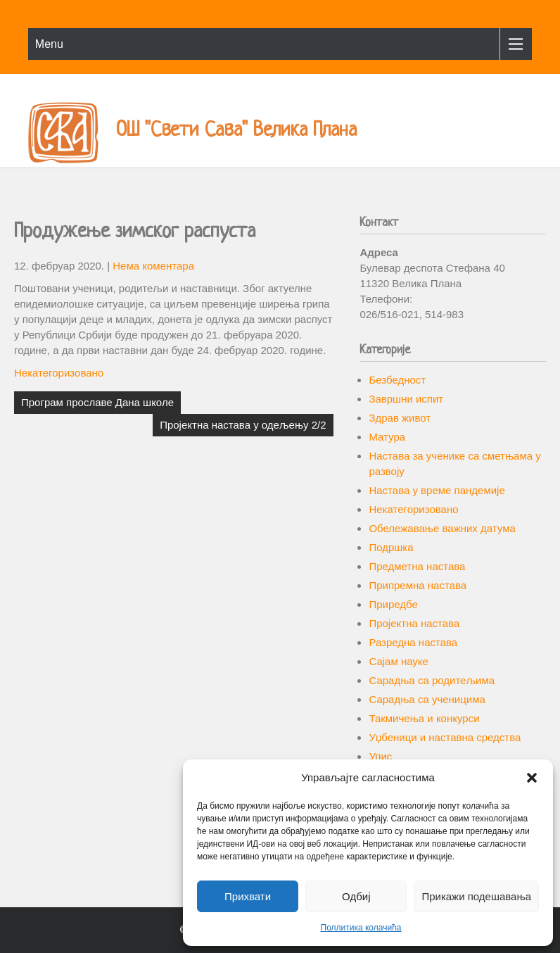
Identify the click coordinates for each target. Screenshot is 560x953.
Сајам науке (399, 661)
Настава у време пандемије (437, 490)
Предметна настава (417, 566)
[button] (532, 778)
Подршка (391, 547)
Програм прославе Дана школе (97, 402)
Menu (49, 44)
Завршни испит (406, 399)
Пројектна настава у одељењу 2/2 (243, 425)
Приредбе (393, 604)
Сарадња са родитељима (432, 680)
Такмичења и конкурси (424, 718)
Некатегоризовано (59, 373)
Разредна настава (413, 642)
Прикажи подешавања (476, 896)
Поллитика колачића (361, 928)
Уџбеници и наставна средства (445, 737)
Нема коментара (153, 266)
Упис (380, 756)
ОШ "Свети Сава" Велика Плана (236, 131)
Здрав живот (400, 418)
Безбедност (397, 380)
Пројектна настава (414, 623)
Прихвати (248, 896)
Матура (387, 437)
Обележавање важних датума (442, 528)
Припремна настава (418, 585)
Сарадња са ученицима (427, 699)
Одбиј (356, 896)
